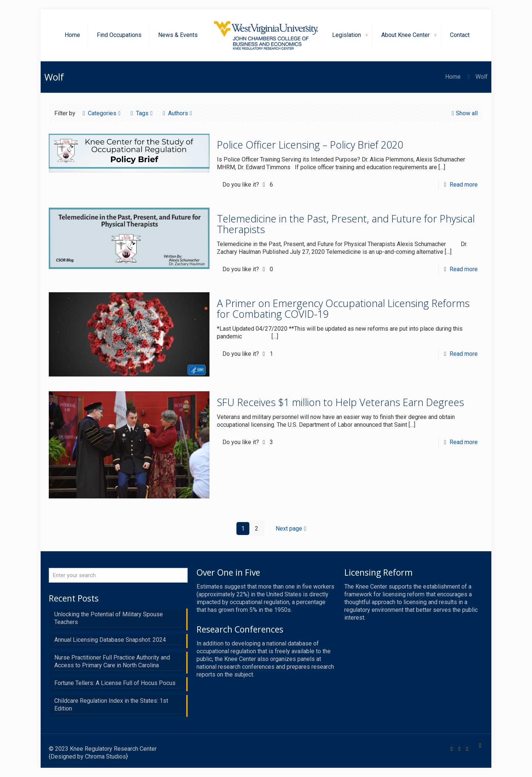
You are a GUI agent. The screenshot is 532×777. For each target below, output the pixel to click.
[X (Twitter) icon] (459, 749)
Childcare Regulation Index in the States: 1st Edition (111, 705)
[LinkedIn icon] (467, 749)
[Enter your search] (118, 575)
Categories (102, 113)
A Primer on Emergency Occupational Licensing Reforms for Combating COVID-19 (343, 309)
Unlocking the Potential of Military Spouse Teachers (109, 618)
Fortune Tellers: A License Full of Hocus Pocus (115, 683)
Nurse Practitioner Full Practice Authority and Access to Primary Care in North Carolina (112, 661)
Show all (464, 113)
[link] (367, 35)
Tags (142, 113)
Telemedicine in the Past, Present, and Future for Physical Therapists (346, 224)
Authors (178, 113)
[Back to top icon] (480, 745)
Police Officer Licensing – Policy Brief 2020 (310, 145)
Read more (464, 185)
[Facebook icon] (452, 749)
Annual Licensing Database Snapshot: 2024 (110, 640)
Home (453, 77)
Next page (292, 529)
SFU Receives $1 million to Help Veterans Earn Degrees (340, 402)
